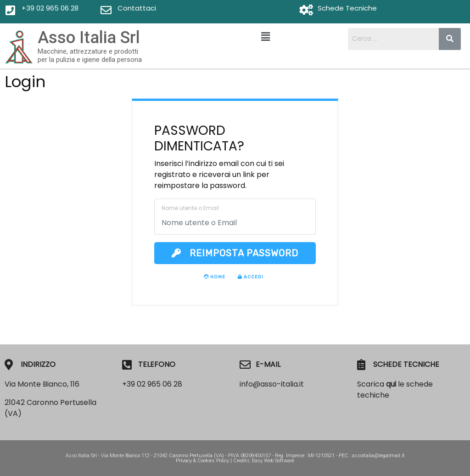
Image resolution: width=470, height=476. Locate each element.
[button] (265, 37)
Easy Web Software (273, 461)
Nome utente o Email (190, 208)
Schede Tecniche (347, 8)
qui (391, 384)
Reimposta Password (235, 253)
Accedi (251, 277)
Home (215, 277)
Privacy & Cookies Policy (202, 461)
